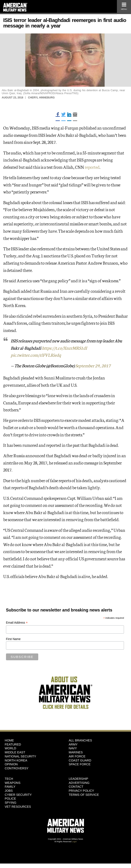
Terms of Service (84, 795)
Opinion (11, 764)
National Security (20, 756)
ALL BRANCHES (80, 740)
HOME (9, 740)
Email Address (17, 623)
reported (92, 167)
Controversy (17, 768)
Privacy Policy (82, 791)
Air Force (77, 756)
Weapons (13, 783)
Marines (76, 752)
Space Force (80, 764)
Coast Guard (80, 760)
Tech (9, 779)
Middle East (15, 752)
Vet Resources (18, 807)
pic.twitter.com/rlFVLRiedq (36, 355)
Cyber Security (18, 795)
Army (73, 744)
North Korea (16, 760)
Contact (76, 787)
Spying (10, 803)
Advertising (79, 783)
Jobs (9, 791)
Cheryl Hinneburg (41, 98)
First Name (13, 639)
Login (74, 842)
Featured (13, 744)
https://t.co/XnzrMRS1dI (64, 348)
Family (10, 787)
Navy (73, 748)
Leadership (79, 779)
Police (10, 799)
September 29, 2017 (93, 365)
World (10, 748)
